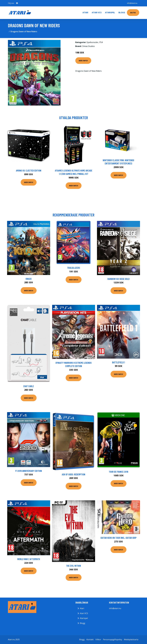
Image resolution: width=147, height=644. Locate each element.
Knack (29, 279)
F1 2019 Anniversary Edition (29, 471)
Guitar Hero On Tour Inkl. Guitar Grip (118, 538)
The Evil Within (73, 566)
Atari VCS (97, 13)
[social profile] (17, 3)
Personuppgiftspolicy (113, 639)
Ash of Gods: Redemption (74, 474)
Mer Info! (83, 61)
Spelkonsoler (93, 42)
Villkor (98, 639)
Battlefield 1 (118, 362)
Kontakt (90, 639)
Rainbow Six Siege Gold (118, 279)
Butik (133, 13)
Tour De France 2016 (118, 472)
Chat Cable (29, 386)
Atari (85, 13)
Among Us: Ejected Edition (29, 170)
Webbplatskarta (131, 639)
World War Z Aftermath (29, 559)
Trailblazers (73, 268)
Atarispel (110, 13)
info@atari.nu (132, 3)
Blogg (122, 13)
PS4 (101, 42)
